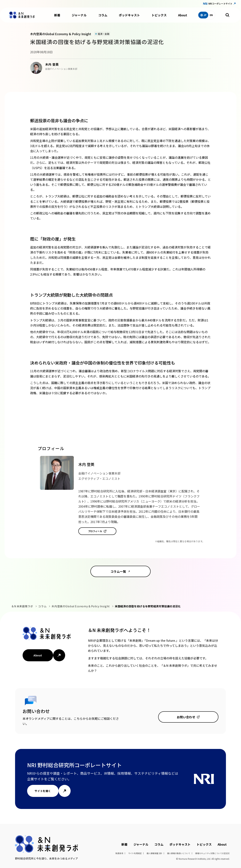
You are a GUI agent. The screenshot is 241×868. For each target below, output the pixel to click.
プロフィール (95, 531)
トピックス (159, 15)
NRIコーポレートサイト (220, 3)
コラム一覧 (118, 571)
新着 (57, 15)
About (183, 15)
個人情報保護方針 (154, 853)
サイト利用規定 (135, 853)
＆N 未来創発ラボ (22, 606)
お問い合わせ (186, 717)
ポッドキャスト (129, 15)
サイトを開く (43, 791)
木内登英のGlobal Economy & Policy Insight (81, 606)
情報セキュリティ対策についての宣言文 (212, 853)
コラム (103, 15)
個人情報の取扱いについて (179, 853)
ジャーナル (79, 15)
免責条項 (119, 853)
